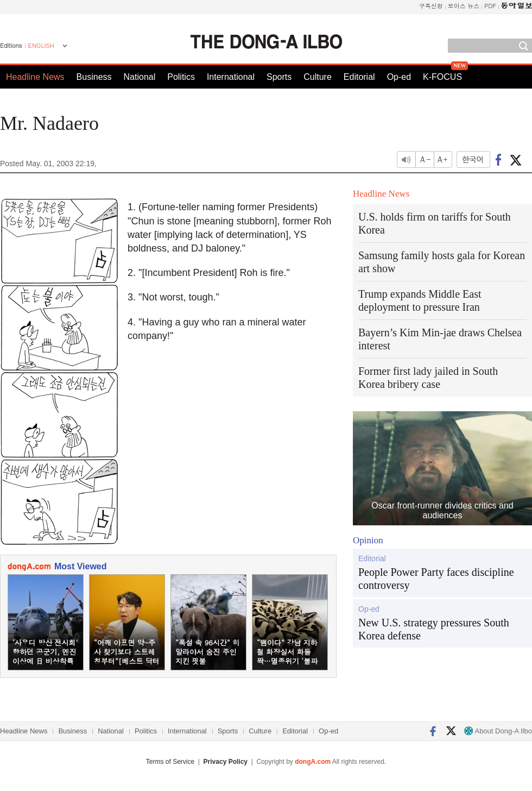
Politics (181, 77)
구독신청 (431, 6)
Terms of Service (170, 762)
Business (94, 77)
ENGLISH (41, 46)
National (140, 77)
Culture (318, 77)
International (231, 77)
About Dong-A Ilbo (498, 731)
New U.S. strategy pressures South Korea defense (434, 629)
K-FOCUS (442, 77)
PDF (490, 6)
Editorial (359, 77)
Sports (279, 77)
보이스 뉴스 (464, 6)
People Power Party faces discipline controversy (436, 579)
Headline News (35, 77)
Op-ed (399, 77)
